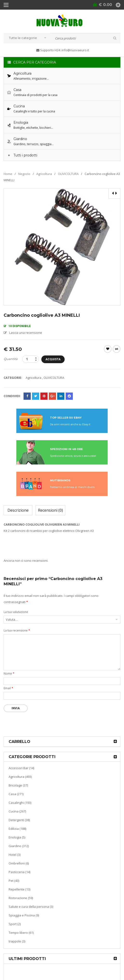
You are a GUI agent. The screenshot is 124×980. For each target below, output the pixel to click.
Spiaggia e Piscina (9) (24, 915)
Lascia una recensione (26, 332)
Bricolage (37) (18, 785)
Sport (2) (15, 924)
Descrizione (18, 510)
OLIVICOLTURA (68, 174)
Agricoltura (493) (20, 776)
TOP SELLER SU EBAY (66, 417)
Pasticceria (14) (19, 872)
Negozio (24, 174)
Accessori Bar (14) (21, 768)
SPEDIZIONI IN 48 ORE (66, 449)
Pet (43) (14, 880)
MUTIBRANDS (60, 480)
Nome (9, 673)
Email (8, 688)
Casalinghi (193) (20, 802)
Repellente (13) (19, 889)
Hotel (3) (15, 854)
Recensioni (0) (50, 510)
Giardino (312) (19, 846)
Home (8, 174)
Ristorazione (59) (21, 898)
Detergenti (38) (19, 820)
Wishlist (108, 349)
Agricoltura (44, 174)
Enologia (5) (17, 837)
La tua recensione (17, 630)
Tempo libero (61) (21, 932)
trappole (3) (17, 941)
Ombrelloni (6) (19, 863)
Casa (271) (16, 794)
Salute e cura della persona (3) (31, 906)
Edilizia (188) (17, 828)
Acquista (57, 359)
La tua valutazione (16, 612)
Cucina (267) (17, 811)
